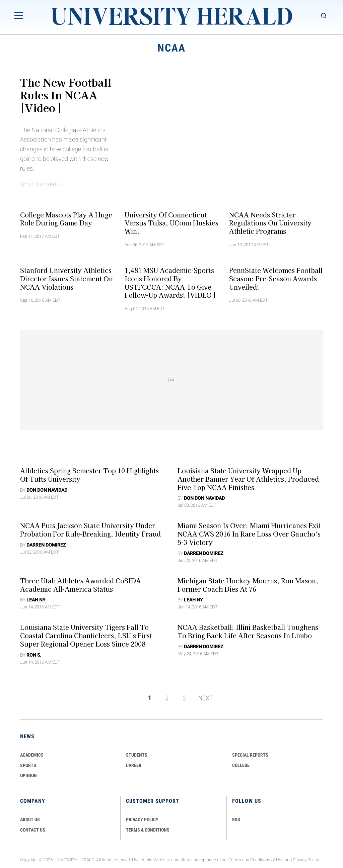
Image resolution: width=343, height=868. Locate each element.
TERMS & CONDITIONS (148, 830)
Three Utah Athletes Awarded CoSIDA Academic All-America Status (81, 585)
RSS (236, 819)
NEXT (205, 698)
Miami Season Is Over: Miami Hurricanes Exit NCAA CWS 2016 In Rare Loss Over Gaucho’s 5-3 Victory (249, 534)
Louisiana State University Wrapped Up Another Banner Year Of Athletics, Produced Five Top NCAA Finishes (248, 479)
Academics (32, 755)
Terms (235, 860)
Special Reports (250, 755)
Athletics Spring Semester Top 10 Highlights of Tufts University (89, 475)
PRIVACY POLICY (142, 819)
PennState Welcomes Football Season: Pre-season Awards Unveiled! (276, 279)
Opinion (28, 775)
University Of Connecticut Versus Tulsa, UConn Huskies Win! (171, 223)
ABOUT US (30, 819)
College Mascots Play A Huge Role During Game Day (66, 219)
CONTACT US (33, 830)
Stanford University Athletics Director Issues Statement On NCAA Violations (66, 279)
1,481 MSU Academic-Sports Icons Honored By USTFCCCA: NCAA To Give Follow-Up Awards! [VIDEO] (170, 283)
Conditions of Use (267, 860)
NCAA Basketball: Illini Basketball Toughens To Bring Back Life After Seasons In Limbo (248, 631)
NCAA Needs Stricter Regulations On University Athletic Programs (270, 223)
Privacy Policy (306, 860)
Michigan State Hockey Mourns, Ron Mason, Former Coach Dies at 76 (248, 585)
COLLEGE (241, 765)
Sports (28, 765)
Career (134, 765)
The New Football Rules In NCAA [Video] (66, 95)
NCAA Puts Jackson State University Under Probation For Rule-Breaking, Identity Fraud (90, 530)
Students (137, 755)
